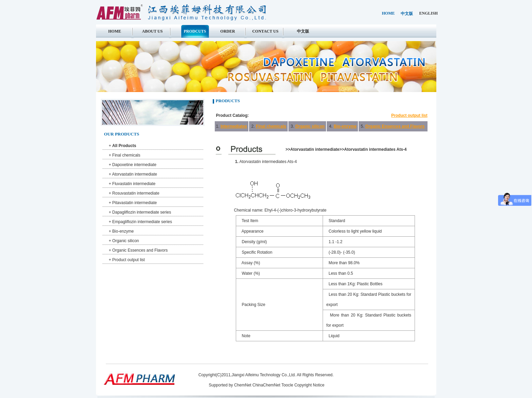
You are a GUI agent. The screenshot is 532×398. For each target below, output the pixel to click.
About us (153, 31)
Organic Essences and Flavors (140, 250)
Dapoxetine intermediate (134, 165)
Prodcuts (195, 31)
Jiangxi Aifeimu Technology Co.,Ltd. (264, 375)
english (429, 13)
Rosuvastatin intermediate (136, 193)
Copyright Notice (309, 385)
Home (115, 31)
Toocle (287, 385)
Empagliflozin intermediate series (142, 222)
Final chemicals (126, 155)
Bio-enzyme (123, 231)
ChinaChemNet (266, 385)
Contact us (265, 31)
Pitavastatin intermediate (135, 203)
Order (227, 31)
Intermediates (234, 126)
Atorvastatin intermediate (135, 174)
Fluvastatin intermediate (134, 184)
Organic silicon (126, 241)
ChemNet (243, 385)
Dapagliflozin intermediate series (142, 212)
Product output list (129, 260)
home (388, 13)
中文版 (407, 14)
